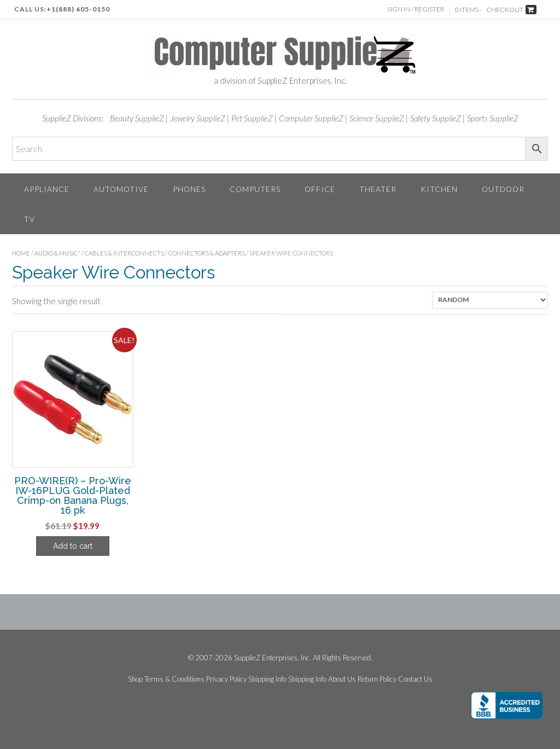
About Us (342, 679)
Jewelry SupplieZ (198, 118)
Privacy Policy (226, 679)
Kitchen (439, 189)
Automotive (121, 189)
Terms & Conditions (174, 679)
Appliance (47, 189)
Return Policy (377, 679)
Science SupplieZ (377, 118)
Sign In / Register (416, 9)
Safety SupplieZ (436, 118)
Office (320, 189)
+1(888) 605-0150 (78, 9)
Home (21, 253)
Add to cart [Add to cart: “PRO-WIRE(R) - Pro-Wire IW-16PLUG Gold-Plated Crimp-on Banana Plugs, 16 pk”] (73, 546)
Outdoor (503, 189)
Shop (135, 679)
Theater (378, 189)
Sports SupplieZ (493, 118)
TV (30, 219)
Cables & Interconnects (124, 253)
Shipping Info (267, 679)
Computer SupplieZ (311, 118)
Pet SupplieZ (252, 118)
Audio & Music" (57, 253)
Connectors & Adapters (207, 253)
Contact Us (415, 679)
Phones (189, 189)
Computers (255, 189)
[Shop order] (490, 300)
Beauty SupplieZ (137, 118)
